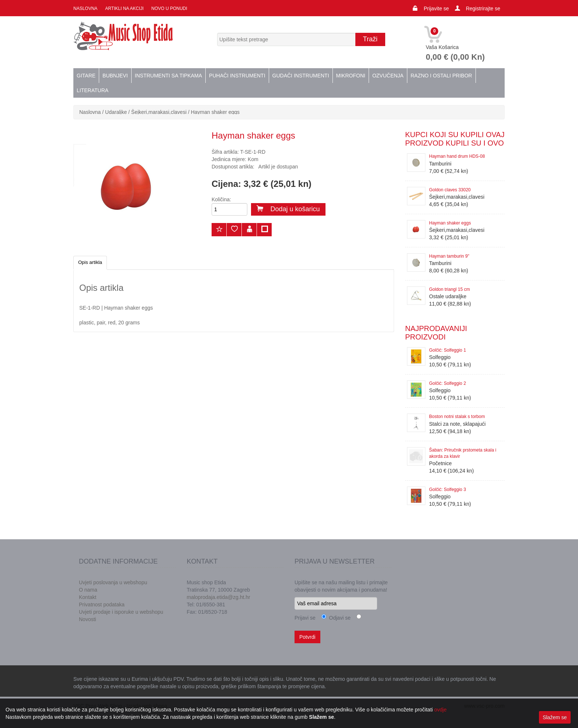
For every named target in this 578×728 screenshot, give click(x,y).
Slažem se (555, 717)
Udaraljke (116, 112)
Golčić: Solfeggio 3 (448, 490)
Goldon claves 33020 (450, 190)
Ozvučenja (388, 76)
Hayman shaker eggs (215, 112)
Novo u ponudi (169, 8)
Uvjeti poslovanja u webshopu (113, 582)
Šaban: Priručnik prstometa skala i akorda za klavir (463, 453)
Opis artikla (90, 262)
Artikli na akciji (124, 8)
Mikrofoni (351, 76)
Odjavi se (338, 618)
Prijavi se (305, 618)
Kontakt (88, 597)
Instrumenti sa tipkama (169, 76)
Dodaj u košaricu (288, 209)
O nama (88, 590)
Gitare (86, 76)
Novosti (88, 619)
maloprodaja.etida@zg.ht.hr (219, 597)
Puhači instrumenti (237, 76)
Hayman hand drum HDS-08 (457, 156)
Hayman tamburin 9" (449, 256)
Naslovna (85, 8)
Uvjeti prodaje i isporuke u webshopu (121, 612)
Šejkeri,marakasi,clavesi (159, 112)
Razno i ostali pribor (441, 76)
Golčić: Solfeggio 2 (448, 383)
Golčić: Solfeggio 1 (448, 350)
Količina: (221, 199)
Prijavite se (436, 8)
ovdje (440, 710)
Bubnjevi (115, 76)
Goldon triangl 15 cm (450, 289)
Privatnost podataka (102, 605)
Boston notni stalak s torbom (457, 417)
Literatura (93, 90)
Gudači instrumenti (301, 76)
